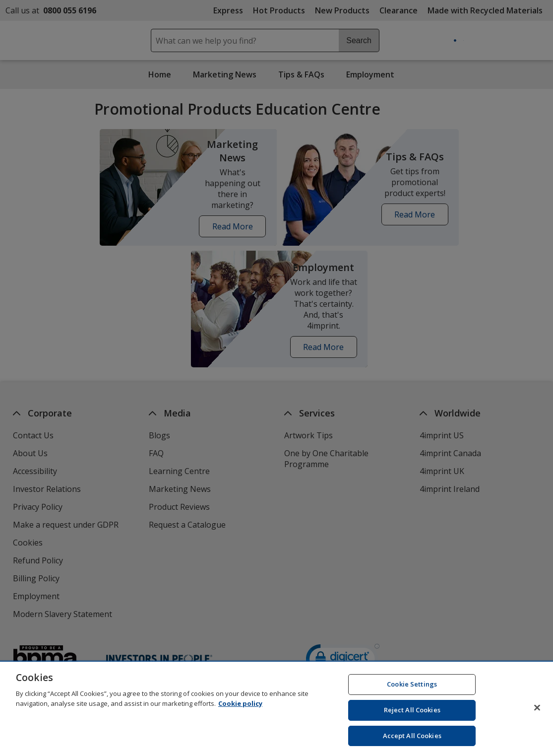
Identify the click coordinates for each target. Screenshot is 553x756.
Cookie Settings (412, 690)
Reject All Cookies (412, 716)
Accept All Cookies (412, 742)
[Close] (537, 714)
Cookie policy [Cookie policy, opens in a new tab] (240, 709)
